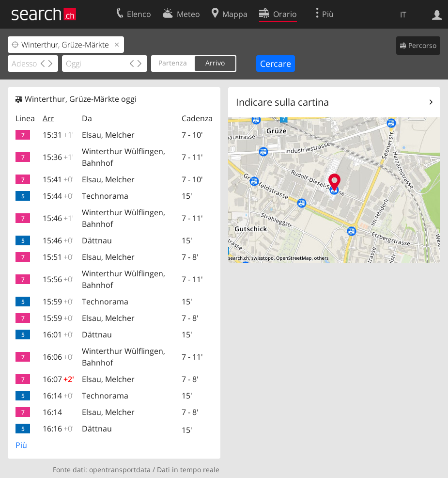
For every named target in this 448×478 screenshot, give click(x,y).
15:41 (58, 179)
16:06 (58, 357)
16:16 (58, 429)
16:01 (58, 335)
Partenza (173, 63)
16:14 (58, 396)
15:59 (58, 302)
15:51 (58, 257)
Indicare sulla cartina (282, 102)
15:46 (58, 218)
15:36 (58, 157)
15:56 (58, 279)
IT (403, 15)
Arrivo (215, 63)
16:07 (58, 379)
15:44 (58, 196)
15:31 (58, 135)
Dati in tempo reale (188, 470)
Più (21, 445)
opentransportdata (120, 470)
